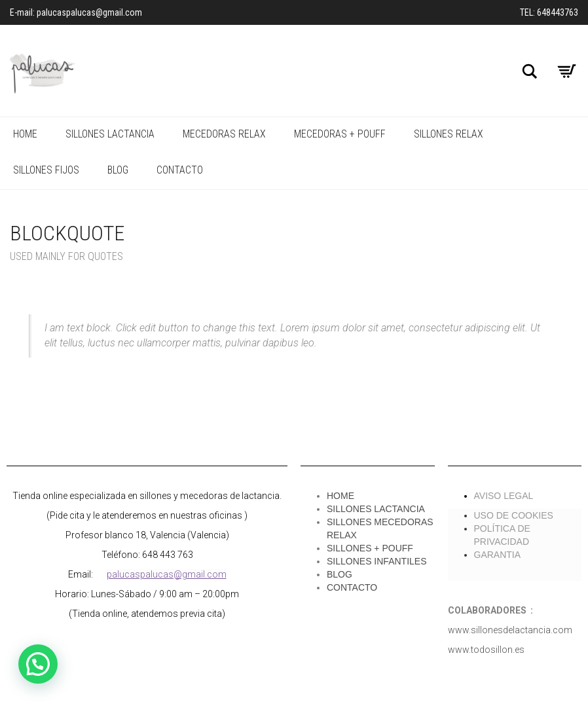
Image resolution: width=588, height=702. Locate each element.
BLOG (340, 574)
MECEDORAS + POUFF (340, 134)
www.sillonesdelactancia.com (510, 630)
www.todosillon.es (486, 650)
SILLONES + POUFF (370, 548)
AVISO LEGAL (504, 496)
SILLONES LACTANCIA (110, 134)
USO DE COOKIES (514, 515)
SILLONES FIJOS (46, 170)
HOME (25, 134)
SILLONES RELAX (449, 134)
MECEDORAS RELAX (224, 134)
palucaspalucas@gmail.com (167, 574)
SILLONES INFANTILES (377, 561)
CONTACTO (180, 170)
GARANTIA (498, 555)
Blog (118, 170)
